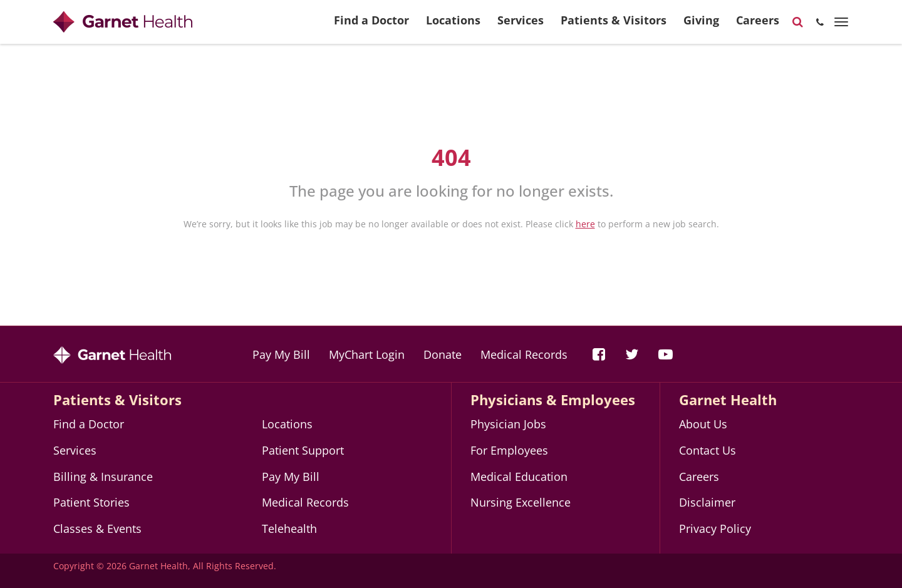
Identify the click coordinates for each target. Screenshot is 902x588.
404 (451, 157)
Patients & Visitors (614, 25)
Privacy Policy (715, 529)
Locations (453, 25)
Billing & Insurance (103, 477)
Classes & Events (97, 529)
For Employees (509, 450)
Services (521, 25)
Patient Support (303, 450)
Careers (758, 25)
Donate (443, 354)
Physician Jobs (508, 424)
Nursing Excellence (521, 502)
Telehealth (289, 529)
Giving (701, 25)
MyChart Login (367, 354)
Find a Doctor (371, 25)
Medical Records (524, 354)
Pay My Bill (281, 354)
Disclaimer (707, 502)
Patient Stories (91, 502)
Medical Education (519, 477)
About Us (703, 424)
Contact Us (708, 450)
